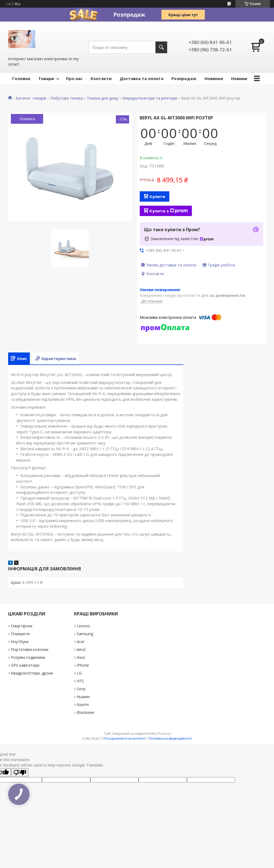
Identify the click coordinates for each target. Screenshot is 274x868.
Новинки (214, 78)
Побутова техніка (67, 98)
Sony (81, 689)
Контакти (101, 78)
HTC (81, 681)
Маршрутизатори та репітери (150, 98)
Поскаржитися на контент (124, 738)
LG (79, 673)
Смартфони (22, 626)
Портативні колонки (30, 649)
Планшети (20, 634)
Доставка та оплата (141, 78)
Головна (21, 78)
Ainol (81, 649)
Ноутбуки (20, 642)
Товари (46, 78)
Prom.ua (164, 734)
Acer (81, 642)
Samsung (85, 634)
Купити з (169, 211)
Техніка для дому (103, 98)
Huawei (83, 697)
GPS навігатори (25, 665)
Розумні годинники (28, 657)
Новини (239, 78)
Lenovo (83, 626)
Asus (81, 657)
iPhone (83, 665)
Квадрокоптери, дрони (32, 673)
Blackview (85, 712)
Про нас (74, 78)
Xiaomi (83, 705)
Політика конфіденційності (170, 738)
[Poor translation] (20, 772)
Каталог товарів (31, 98)
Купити (157, 196)
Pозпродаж (184, 78)
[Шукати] (161, 47)
